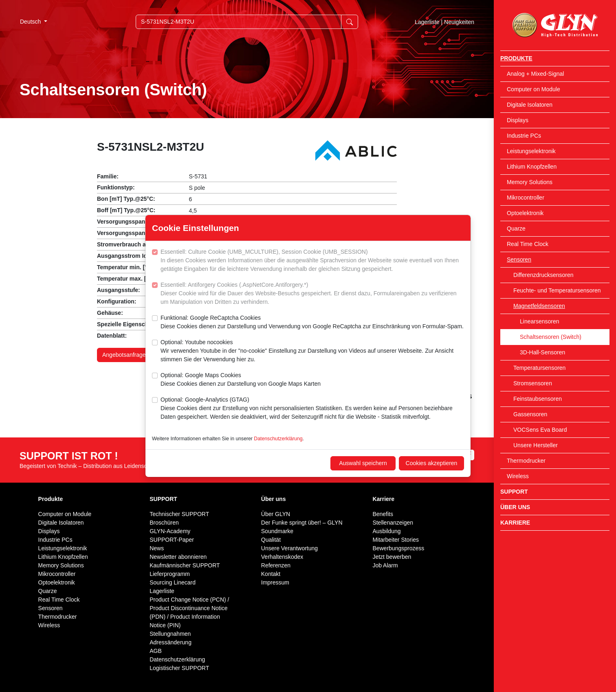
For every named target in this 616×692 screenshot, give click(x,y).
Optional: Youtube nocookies (312, 351)
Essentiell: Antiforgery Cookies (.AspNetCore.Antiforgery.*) (312, 294)
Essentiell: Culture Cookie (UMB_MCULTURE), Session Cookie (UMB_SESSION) (312, 261)
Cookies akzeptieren (432, 463)
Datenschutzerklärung (278, 439)
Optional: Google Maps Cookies (241, 380)
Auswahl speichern (363, 463)
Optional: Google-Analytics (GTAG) (312, 409)
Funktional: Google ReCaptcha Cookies (312, 323)
